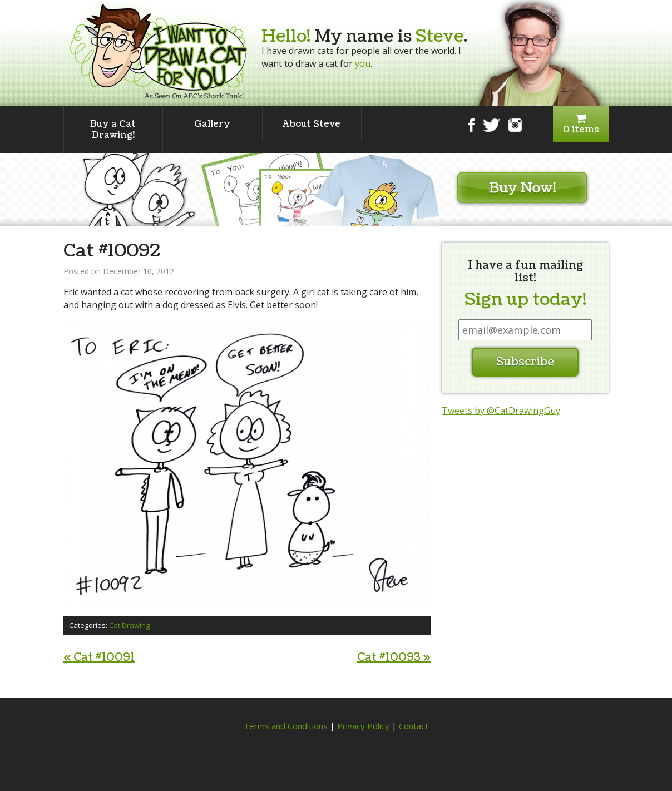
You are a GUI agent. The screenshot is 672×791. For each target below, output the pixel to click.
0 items (581, 124)
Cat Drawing (129, 625)
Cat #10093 (394, 657)
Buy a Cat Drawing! (113, 130)
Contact (414, 726)
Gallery (212, 124)
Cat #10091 (99, 657)
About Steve (312, 124)
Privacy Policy (363, 726)
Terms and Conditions (286, 726)
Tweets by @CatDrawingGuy (501, 411)
